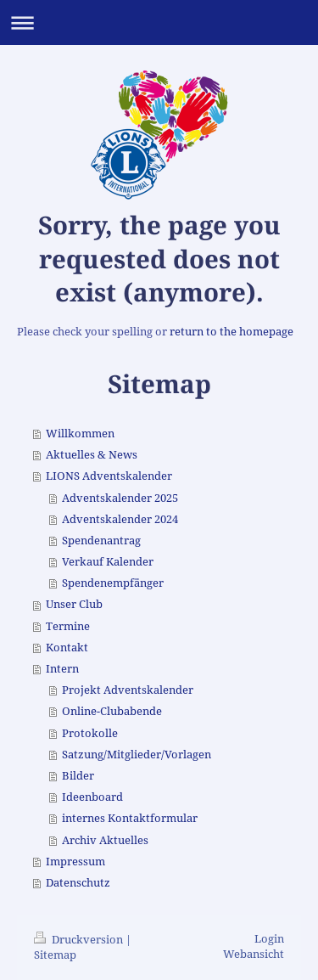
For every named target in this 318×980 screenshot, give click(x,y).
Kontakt (67, 648)
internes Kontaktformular (130, 818)
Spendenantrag (101, 541)
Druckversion (80, 940)
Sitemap (55, 955)
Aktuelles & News (92, 455)
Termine (68, 626)
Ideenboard (92, 797)
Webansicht (254, 954)
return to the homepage (232, 332)
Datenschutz (78, 883)
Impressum (75, 862)
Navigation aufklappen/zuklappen (159, 23)
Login (269, 939)
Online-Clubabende (112, 711)
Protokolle (90, 733)
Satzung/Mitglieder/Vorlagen (137, 755)
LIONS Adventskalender (109, 476)
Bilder (78, 776)
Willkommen (80, 434)
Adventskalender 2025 (120, 498)
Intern (62, 669)
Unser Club (74, 604)
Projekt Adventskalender (128, 690)
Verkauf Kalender (108, 562)
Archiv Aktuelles (105, 840)
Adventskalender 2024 (120, 519)
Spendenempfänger (113, 583)
